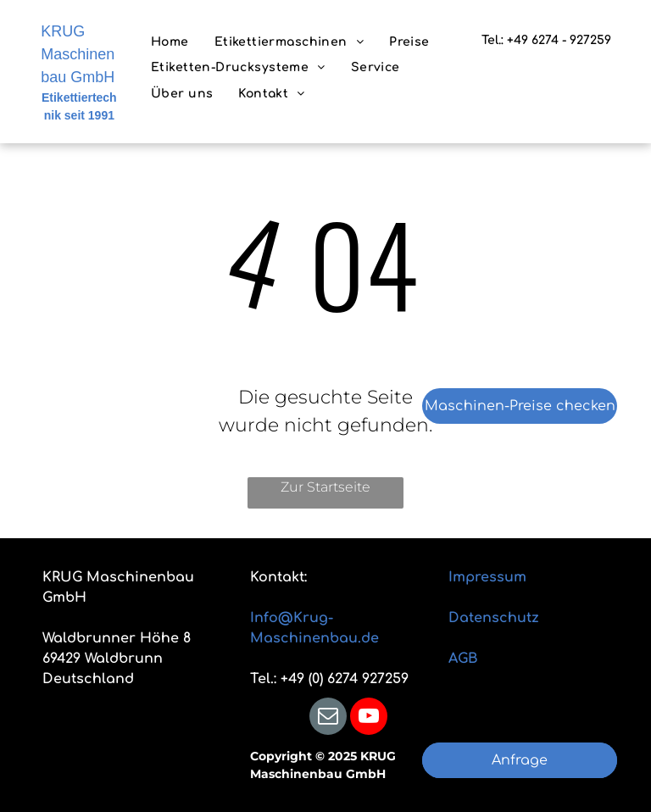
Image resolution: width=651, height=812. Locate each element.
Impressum (487, 577)
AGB (463, 659)
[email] (328, 718)
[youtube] (369, 718)
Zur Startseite (325, 487)
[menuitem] (170, 42)
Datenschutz (494, 618)
